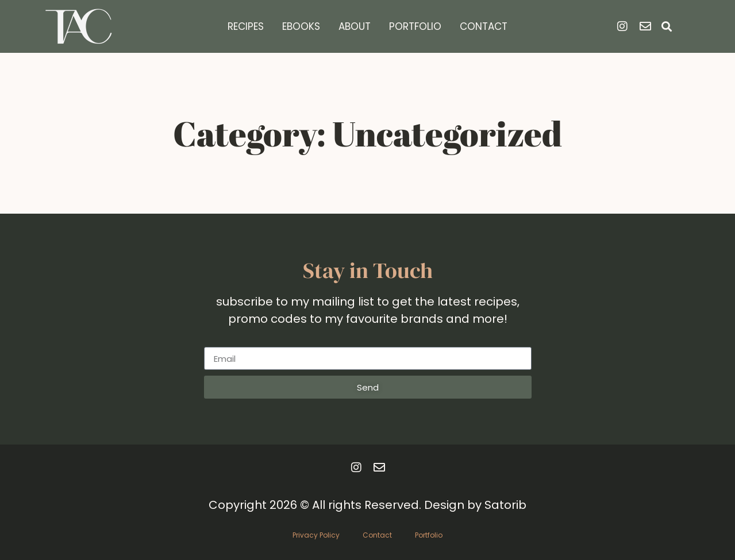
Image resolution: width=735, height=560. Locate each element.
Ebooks (301, 26)
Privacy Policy (316, 535)
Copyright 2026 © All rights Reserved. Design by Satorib (367, 505)
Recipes (246, 26)
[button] (666, 27)
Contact (484, 26)
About (355, 26)
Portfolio (415, 26)
